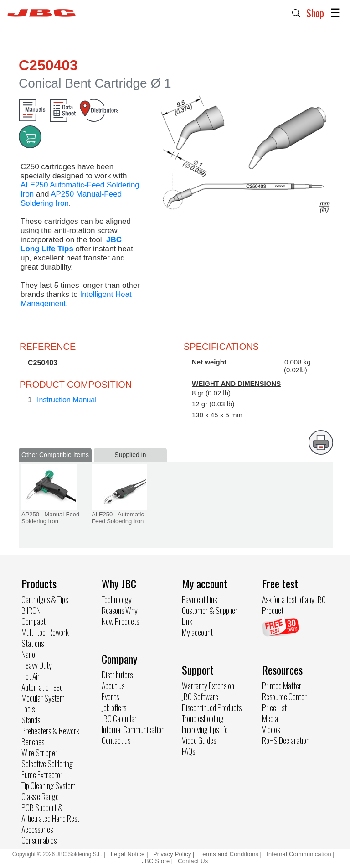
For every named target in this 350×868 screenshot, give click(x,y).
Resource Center (284, 696)
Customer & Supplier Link (210, 616)
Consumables (39, 840)
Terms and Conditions (229, 854)
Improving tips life (205, 729)
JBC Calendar (119, 718)
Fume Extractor (42, 774)
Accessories (37, 829)
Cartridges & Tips (45, 599)
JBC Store (156, 861)
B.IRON (31, 610)
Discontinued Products (212, 707)
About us (113, 686)
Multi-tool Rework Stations (45, 638)
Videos (271, 729)
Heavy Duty (37, 665)
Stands (31, 720)
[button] (296, 12)
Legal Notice (129, 854)
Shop (315, 13)
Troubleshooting (203, 718)
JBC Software (200, 696)
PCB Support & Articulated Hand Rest (50, 813)
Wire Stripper (39, 753)
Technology (117, 599)
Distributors (117, 675)
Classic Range (40, 796)
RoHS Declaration (286, 740)
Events (110, 696)
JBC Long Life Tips (71, 244)
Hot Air (31, 676)
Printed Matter (282, 686)
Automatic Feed (42, 687)
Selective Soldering (47, 764)
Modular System (43, 698)
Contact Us (193, 861)
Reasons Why (120, 610)
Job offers (114, 707)
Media (270, 718)
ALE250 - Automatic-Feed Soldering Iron (119, 518)
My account (197, 632)
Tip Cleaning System (49, 785)
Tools (28, 709)
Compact (33, 621)
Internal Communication (133, 729)
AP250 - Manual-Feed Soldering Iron (50, 518)
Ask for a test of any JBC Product (294, 605)
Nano (28, 654)
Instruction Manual (67, 400)
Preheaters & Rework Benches (50, 736)
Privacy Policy (172, 854)
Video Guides (199, 740)
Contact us (116, 740)
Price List (274, 707)
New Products (120, 621)
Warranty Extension (208, 686)
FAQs (188, 751)
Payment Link (200, 599)
